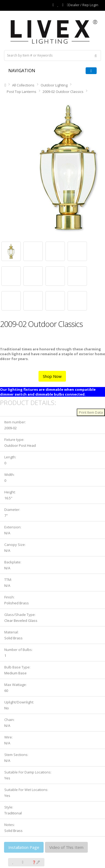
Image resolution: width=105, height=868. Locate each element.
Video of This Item (66, 847)
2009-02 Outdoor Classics (63, 92)
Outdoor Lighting (54, 85)
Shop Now (52, 376)
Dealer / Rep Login (83, 5)
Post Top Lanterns (22, 92)
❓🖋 (36, 862)
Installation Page (24, 847)
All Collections (23, 85)
